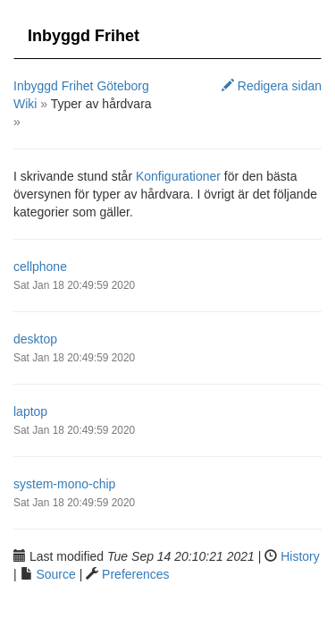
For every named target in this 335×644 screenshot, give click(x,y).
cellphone (40, 267)
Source (55, 574)
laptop (30, 411)
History (300, 556)
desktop (35, 339)
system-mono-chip (64, 484)
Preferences (135, 574)
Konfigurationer (178, 176)
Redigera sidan (272, 86)
